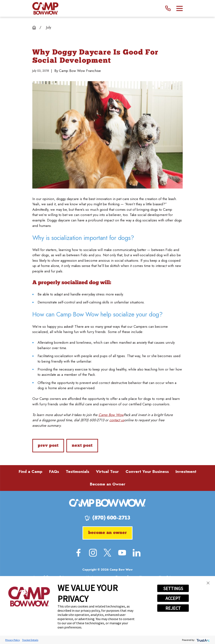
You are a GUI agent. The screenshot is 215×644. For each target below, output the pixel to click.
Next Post (82, 446)
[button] (208, 583)
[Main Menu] (180, 8)
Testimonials (77, 472)
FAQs (54, 472)
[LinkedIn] (137, 553)
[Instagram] (93, 553)
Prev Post (48, 446)
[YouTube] (122, 553)
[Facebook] (78, 553)
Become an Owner (108, 484)
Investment (186, 472)
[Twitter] (107, 553)
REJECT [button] (173, 608)
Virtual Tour (107, 472)
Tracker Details (30, 640)
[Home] (45, 8)
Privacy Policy (13, 640)
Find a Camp (31, 472)
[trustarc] (203, 640)
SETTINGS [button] (173, 588)
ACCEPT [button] (173, 598)
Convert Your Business (147, 472)
